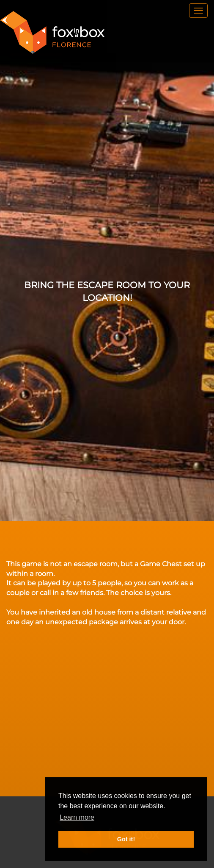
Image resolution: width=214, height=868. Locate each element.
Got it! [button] (126, 839)
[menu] (198, 11)
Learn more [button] (77, 817)
